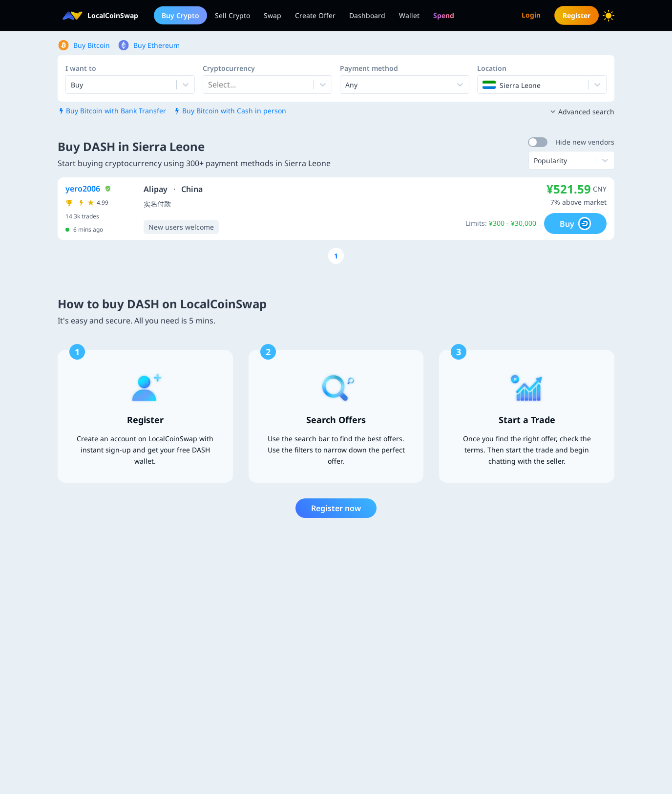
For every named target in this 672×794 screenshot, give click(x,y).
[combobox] (209, 85)
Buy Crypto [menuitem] (180, 15)
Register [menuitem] (577, 15)
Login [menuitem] (531, 15)
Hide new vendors (585, 142)
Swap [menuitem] (273, 15)
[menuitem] (444, 15)
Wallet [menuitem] (409, 15)
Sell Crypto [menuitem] (232, 15)
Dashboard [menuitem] (367, 15)
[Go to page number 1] (336, 256)
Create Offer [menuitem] (315, 15)
